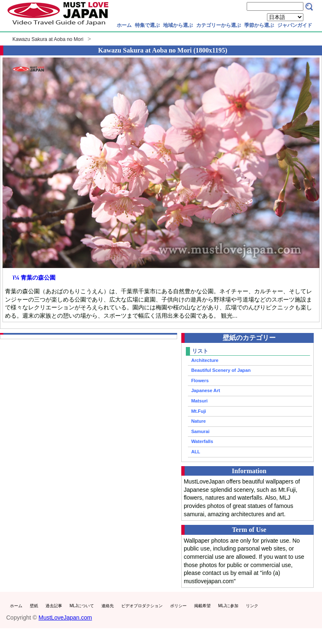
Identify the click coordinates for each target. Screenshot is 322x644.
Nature (198, 421)
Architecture (205, 360)
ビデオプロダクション (142, 606)
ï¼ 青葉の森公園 (34, 278)
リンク (252, 606)
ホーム (124, 25)
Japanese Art (206, 390)
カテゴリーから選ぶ (219, 25)
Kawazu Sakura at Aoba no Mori (48, 39)
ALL (196, 452)
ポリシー (178, 606)
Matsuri (199, 401)
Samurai (200, 431)
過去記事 (54, 606)
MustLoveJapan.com (65, 618)
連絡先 (108, 606)
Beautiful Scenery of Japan (221, 370)
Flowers (200, 381)
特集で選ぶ (147, 25)
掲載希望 (202, 606)
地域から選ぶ (178, 25)
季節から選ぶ (259, 25)
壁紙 (34, 606)
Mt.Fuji (199, 411)
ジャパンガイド (295, 25)
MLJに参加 (228, 606)
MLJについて (82, 606)
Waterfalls (202, 441)
